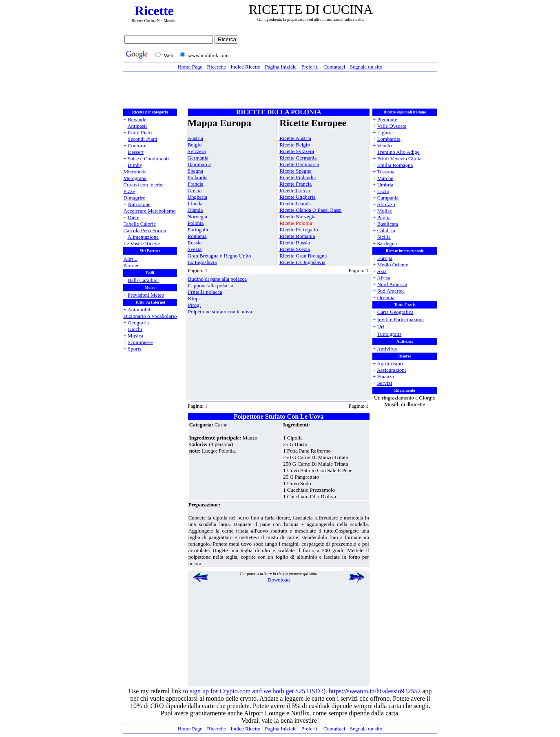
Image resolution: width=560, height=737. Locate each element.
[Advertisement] (339, 48)
